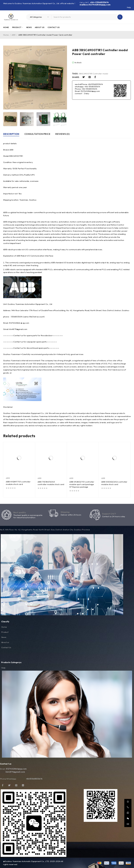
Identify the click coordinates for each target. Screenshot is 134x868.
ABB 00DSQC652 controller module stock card (114, 483)
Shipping (65, 512)
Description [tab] (11, 134)
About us (5, 642)
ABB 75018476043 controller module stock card (51, 483)
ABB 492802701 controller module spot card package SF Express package (82, 484)
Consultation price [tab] (37, 134)
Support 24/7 (109, 514)
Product (5, 632)
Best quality (20, 512)
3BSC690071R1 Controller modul (93, 74)
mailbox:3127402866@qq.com (95, 5)
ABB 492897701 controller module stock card (18, 483)
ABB (14, 35)
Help (129, 7)
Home (6, 35)
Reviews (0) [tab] (62, 134)
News (4, 637)
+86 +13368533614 (99, 2)
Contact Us (6, 647)
